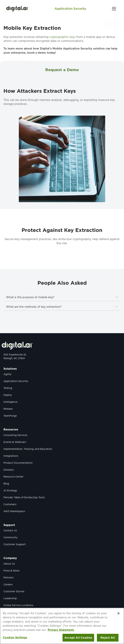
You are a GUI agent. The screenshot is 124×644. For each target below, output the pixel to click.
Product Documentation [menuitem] (18, 463)
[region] (62, 626)
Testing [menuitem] (8, 388)
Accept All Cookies (78, 638)
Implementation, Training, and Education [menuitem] (28, 449)
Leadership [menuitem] (10, 598)
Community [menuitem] (10, 537)
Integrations (11, 456)
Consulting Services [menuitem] (15, 435)
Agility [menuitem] (7, 374)
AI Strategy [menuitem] (10, 490)
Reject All (108, 638)
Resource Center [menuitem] (13, 477)
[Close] (118, 613)
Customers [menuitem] (10, 504)
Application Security (70, 9)
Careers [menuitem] (8, 584)
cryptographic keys (62, 37)
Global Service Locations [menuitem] (18, 605)
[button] (114, 9)
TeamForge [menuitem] (10, 416)
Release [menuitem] (8, 409)
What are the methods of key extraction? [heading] (34, 307)
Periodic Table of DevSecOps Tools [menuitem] (24, 497)
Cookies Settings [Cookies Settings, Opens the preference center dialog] (15, 638)
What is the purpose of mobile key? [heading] (30, 297)
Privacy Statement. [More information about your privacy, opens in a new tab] (61, 630)
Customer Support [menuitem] (15, 544)
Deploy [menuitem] (8, 395)
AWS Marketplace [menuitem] (14, 511)
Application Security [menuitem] (16, 381)
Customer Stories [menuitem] (14, 591)
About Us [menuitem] (9, 564)
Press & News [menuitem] (11, 571)
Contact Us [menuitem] (10, 530)
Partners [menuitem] (9, 578)
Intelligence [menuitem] (10, 402)
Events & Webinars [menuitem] (15, 442)
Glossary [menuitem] (9, 470)
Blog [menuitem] (6, 484)
